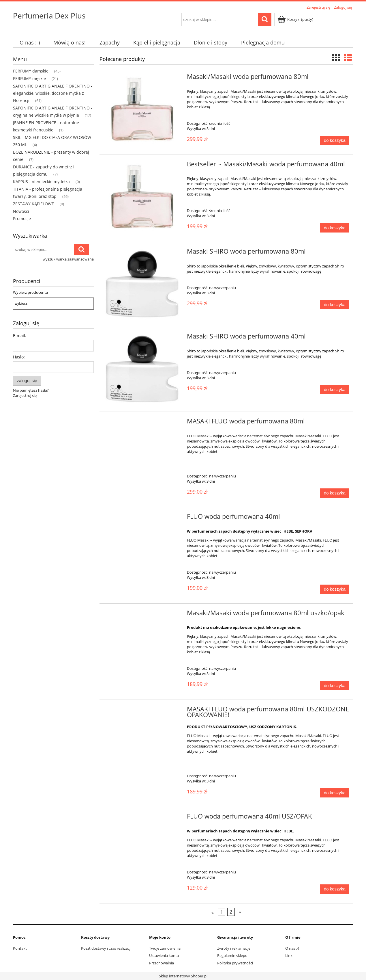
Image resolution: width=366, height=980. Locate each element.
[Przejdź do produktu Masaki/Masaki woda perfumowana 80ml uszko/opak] (143, 615)
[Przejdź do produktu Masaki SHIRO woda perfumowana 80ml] (143, 284)
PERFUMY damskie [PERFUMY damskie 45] (31, 71)
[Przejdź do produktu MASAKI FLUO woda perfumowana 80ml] (143, 423)
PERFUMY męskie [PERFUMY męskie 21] (29, 78)
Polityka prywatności (235, 963)
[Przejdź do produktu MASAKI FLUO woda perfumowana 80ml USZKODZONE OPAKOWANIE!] (143, 711)
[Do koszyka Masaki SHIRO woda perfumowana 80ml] (335, 305)
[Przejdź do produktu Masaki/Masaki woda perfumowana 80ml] (143, 110)
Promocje (22, 218)
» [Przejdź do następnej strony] (240, 912)
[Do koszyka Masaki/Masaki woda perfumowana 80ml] (335, 141)
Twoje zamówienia (165, 948)
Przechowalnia (162, 963)
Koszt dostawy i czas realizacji (106, 948)
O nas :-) (292, 948)
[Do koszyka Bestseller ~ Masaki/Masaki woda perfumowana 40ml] (335, 228)
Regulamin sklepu (232, 955)
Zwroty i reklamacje (234, 948)
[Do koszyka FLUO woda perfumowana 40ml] (335, 589)
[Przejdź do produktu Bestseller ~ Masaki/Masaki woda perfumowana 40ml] (143, 198)
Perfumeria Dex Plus (49, 16)
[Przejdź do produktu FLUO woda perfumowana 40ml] (143, 518)
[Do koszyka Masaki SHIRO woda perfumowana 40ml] (335, 390)
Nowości (21, 211)
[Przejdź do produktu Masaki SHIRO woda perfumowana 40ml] (143, 369)
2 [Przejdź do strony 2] (231, 912)
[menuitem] (30, 43)
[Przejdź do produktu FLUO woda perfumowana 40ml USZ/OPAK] (143, 818)
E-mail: (20, 335)
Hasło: (19, 357)
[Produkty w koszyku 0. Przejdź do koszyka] (296, 19)
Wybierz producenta (30, 292)
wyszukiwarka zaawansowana (68, 259)
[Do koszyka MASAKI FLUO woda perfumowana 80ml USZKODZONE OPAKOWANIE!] (335, 793)
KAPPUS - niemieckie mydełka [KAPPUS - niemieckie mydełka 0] (41, 182)
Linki (289, 955)
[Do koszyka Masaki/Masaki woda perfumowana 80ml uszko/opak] (335, 686)
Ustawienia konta (164, 955)
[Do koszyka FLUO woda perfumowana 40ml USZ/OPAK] (335, 889)
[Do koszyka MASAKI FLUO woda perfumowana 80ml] (335, 493)
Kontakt (20, 948)
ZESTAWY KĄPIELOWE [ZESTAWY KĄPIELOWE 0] (33, 204)
